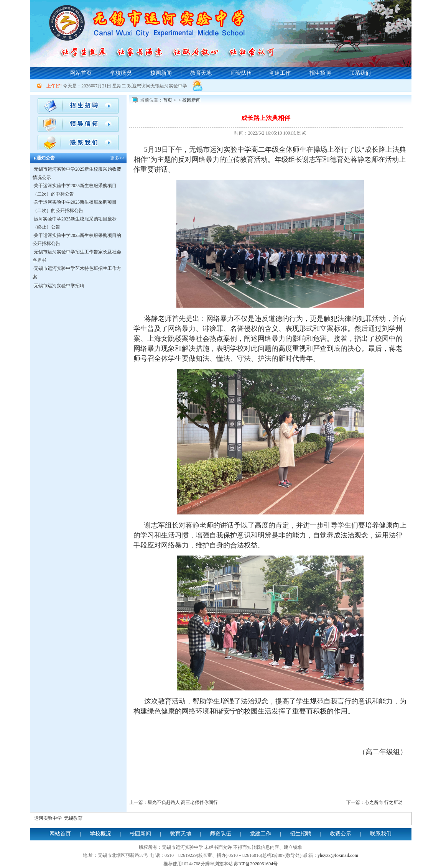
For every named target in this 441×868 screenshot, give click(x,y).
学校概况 (121, 73)
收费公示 (341, 834)
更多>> (117, 158)
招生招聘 (320, 73)
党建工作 (280, 73)
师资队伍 (241, 73)
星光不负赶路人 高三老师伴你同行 (183, 802)
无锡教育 (73, 818)
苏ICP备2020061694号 (256, 864)
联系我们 (360, 73)
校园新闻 (161, 73)
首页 (168, 100)
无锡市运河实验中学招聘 (59, 286)
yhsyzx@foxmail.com (338, 855)
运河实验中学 (48, 818)
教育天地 (201, 73)
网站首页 (81, 73)
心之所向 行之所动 (384, 802)
